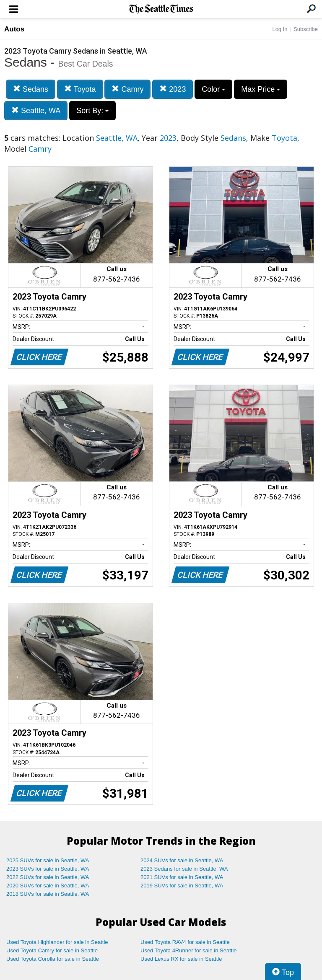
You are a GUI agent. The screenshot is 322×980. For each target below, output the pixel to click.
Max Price (261, 89)
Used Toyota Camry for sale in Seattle (52, 950)
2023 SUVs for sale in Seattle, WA (48, 869)
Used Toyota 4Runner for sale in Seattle (189, 950)
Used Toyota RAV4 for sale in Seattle (185, 942)
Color (213, 89)
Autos (14, 29)
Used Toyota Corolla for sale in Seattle (53, 959)
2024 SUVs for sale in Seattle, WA (182, 860)
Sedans (31, 89)
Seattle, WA (36, 110)
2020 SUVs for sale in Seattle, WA (48, 886)
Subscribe (306, 29)
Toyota (80, 89)
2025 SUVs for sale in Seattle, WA (48, 860)
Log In (280, 29)
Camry (127, 89)
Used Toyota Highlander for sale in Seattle (57, 942)
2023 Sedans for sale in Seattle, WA (184, 869)
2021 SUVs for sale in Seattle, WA (182, 877)
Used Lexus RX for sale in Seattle (181, 959)
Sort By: (92, 111)
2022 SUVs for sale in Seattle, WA (48, 877)
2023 (173, 89)
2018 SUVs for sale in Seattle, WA (48, 894)
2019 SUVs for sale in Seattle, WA (182, 886)
